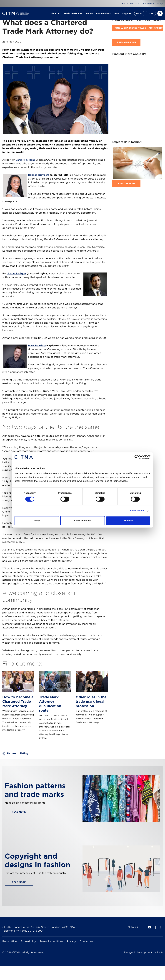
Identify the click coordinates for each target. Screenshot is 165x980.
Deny (37, 521)
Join (151, 14)
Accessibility (28, 941)
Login (139, 14)
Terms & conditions (51, 941)
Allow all (128, 521)
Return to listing (18, 753)
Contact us (86, 941)
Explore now (126, 183)
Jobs (116, 14)
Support (127, 14)
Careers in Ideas (25, 160)
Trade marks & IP (73, 14)
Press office (9, 941)
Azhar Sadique (17, 274)
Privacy (71, 941)
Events (89, 14)
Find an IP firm (126, 42)
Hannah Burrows (39, 175)
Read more (19, 812)
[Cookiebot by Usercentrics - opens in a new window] (137, 457)
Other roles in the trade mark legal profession (91, 701)
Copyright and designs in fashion (37, 860)
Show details (137, 511)
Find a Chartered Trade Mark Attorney (142, 3)
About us (56, 14)
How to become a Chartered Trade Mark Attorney (18, 701)
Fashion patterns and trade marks (35, 790)
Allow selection (82, 521)
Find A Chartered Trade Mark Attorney (139, 28)
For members (103, 14)
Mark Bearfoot (37, 346)
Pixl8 (160, 952)
